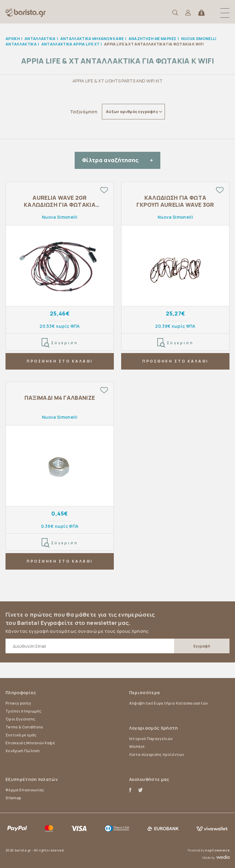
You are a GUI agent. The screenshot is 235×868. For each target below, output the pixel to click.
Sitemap (13, 798)
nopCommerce (217, 850)
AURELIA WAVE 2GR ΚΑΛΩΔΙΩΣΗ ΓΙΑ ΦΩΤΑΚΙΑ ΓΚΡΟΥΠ (60, 201)
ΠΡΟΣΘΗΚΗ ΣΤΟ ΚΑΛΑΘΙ (60, 361)
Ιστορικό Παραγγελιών (151, 739)
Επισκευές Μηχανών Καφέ (30, 743)
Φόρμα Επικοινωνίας (25, 790)
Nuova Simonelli (60, 217)
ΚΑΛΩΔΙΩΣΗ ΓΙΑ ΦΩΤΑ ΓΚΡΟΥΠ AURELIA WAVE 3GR (175, 201)
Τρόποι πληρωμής (24, 711)
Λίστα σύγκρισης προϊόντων (157, 755)
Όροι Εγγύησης (20, 719)
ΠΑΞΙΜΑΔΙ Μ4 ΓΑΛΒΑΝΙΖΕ (60, 398)
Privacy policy (18, 703)
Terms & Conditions (24, 727)
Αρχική (13, 39)
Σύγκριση (60, 343)
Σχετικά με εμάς (21, 735)
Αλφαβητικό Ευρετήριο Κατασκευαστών (169, 703)
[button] (225, 13)
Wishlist (137, 747)
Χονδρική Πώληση (23, 751)
